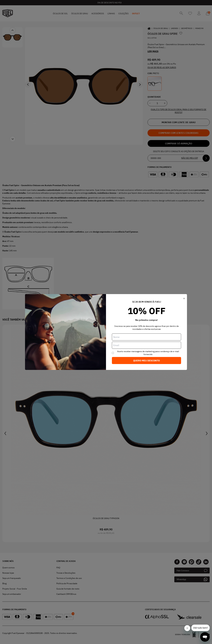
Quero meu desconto (146, 361)
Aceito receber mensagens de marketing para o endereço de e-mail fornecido (148, 353)
